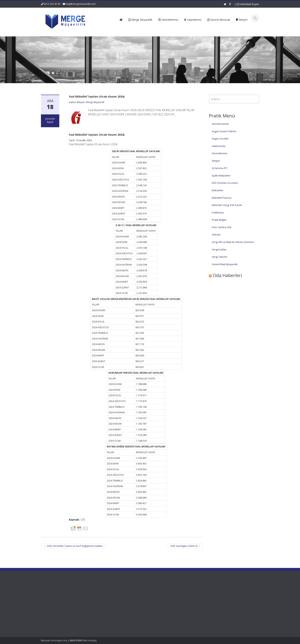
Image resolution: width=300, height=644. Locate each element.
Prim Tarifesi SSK (222, 227)
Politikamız (218, 212)
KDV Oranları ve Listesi (225, 183)
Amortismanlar (220, 124)
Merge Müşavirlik (95, 102)
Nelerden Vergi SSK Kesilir (227, 205)
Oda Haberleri (227, 275)
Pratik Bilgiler (219, 220)
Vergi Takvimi (219, 257)
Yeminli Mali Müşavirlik (225, 264)
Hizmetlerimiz (220, 153)
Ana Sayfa (116, 592)
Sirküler (216, 235)
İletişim (216, 161)
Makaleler (218, 190)
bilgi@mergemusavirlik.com (81, 4)
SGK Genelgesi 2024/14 (185, 546)
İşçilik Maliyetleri (221, 176)
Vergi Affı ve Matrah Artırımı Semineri (233, 242)
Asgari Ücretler (220, 139)
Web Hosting (89, 640)
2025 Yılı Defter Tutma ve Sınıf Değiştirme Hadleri (73, 546)
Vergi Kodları (219, 249)
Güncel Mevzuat (119, 603)
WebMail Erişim (248, 4)
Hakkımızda (219, 146)
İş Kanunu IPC (220, 168)
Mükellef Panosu (222, 198)
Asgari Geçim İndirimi (224, 131)
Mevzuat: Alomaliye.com (54, 640)
